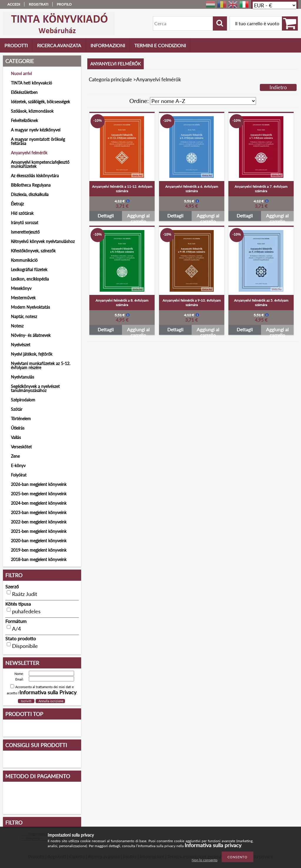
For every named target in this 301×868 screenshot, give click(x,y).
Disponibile (25, 646)
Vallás (16, 437)
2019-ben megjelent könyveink (39, 550)
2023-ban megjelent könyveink (39, 512)
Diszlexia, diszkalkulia (30, 194)
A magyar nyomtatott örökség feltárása (38, 141)
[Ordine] (203, 101)
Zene (15, 456)
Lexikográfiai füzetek (29, 270)
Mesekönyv (21, 288)
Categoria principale (110, 79)
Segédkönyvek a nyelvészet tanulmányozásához (35, 388)
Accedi (14, 4)
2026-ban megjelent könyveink (39, 484)
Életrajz (17, 204)
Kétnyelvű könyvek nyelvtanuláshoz (43, 241)
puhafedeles (26, 611)
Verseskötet (21, 447)
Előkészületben (24, 92)
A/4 (16, 629)
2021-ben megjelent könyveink (39, 531)
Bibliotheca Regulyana (31, 185)
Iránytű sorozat (25, 223)
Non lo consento (205, 860)
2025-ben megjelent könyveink (39, 494)
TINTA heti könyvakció (31, 83)
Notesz (17, 326)
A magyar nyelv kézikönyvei (36, 130)
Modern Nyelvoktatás (30, 307)
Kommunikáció (24, 260)
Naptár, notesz (24, 316)
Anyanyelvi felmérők (29, 153)
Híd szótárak (22, 213)
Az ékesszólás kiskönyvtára (35, 176)
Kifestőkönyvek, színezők (33, 251)
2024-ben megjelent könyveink (39, 503)
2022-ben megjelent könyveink (39, 522)
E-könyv (18, 466)
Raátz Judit (25, 594)
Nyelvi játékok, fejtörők (32, 354)
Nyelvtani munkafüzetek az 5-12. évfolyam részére (41, 365)
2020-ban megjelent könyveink (39, 541)
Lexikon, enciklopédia (30, 279)
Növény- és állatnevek (31, 335)
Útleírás (18, 428)
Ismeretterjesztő (25, 232)
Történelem (21, 419)
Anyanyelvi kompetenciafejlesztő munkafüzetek (40, 164)
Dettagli (106, 216)
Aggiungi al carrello (138, 217)
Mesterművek (23, 298)
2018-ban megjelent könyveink (39, 559)
